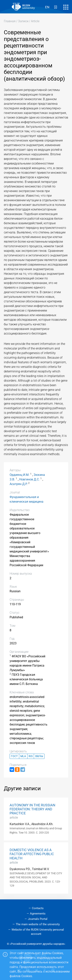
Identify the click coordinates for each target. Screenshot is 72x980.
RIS (31, 756)
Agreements (38, 914)
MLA (23, 756)
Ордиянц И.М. (19, 475)
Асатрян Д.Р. (19, 484)
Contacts (38, 908)
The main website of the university (38, 924)
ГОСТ (14, 756)
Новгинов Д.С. (29, 479)
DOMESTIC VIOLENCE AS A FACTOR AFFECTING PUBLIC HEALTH (32, 854)
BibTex (39, 756)
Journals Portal (38, 919)
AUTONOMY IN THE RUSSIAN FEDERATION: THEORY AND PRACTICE (32, 809)
